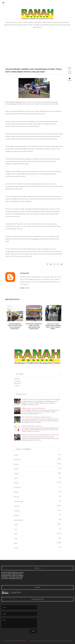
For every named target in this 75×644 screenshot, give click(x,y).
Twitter (17, 386)
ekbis (16, 478)
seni (15, 529)
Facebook (17, 379)
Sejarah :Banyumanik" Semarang (32, 426)
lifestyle (17, 497)
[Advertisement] (37, 43)
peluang (17, 515)
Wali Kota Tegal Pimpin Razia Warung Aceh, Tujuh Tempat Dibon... (53, 326)
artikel (16, 455)
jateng (16, 483)
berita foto (17, 460)
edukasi (17, 474)
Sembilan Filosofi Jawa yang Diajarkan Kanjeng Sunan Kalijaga (41, 399)
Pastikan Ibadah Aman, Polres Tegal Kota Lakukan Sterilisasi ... (15, 326)
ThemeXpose (42, 641)
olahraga (17, 511)
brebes (16, 464)
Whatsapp (17, 383)
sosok (16, 539)
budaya (16, 469)
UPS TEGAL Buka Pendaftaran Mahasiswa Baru (37, 417)
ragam (16, 525)
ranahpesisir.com (21, 641)
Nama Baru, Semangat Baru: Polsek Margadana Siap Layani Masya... (34, 326)
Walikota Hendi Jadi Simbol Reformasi (33, 408)
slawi (16, 534)
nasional (17, 506)
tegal (16, 543)
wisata (16, 548)
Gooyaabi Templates (65, 641)
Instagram (17, 381)
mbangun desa (19, 501)
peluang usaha (19, 520)
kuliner (16, 492)
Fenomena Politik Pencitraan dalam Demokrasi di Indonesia (40, 435)
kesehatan (17, 487)
